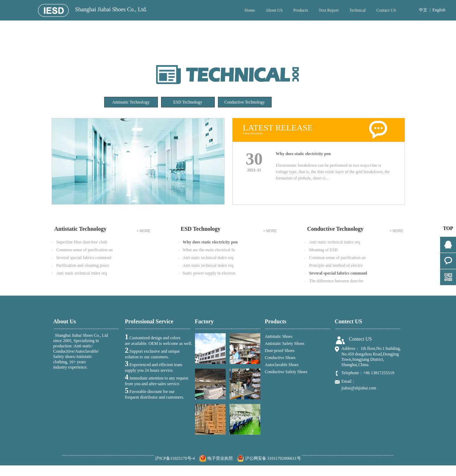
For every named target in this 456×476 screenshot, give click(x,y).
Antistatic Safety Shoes (285, 343)
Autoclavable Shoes (282, 365)
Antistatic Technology (131, 102)
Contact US (386, 10)
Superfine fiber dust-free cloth (79, 242)
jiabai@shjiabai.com (359, 388)
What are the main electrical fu (207, 250)
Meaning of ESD (321, 250)
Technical (357, 10)
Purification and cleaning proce (81, 266)
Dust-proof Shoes (280, 351)
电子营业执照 (216, 458)
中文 (423, 10)
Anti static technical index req (79, 274)
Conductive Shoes (280, 358)
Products (301, 10)
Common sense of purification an (82, 250)
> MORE (144, 231)
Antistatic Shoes (279, 336)
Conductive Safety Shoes (286, 372)
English (439, 10)
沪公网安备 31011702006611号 (269, 458)
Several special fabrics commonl (82, 258)
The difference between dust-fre (334, 281)
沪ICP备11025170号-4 (175, 458)
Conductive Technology (245, 102)
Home (250, 10)
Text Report (329, 10)
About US (274, 10)
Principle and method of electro (334, 266)
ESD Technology (188, 102)
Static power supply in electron (207, 274)
